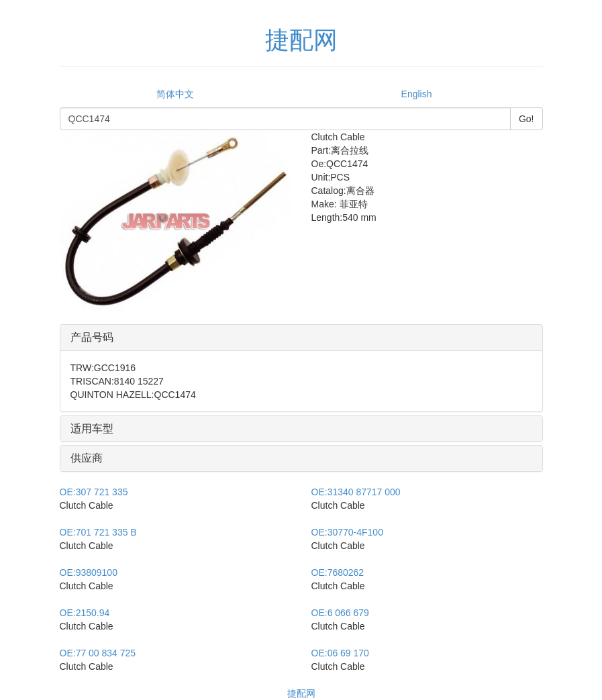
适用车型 (92, 429)
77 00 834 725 (98, 653)
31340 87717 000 (356, 492)
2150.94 (85, 613)
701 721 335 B (98, 532)
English (417, 94)
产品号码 (92, 337)
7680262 (338, 572)
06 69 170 (340, 653)
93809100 (89, 572)
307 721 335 (94, 492)
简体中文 (175, 94)
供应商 (87, 458)
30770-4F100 (347, 532)
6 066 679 (340, 613)
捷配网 (301, 693)
